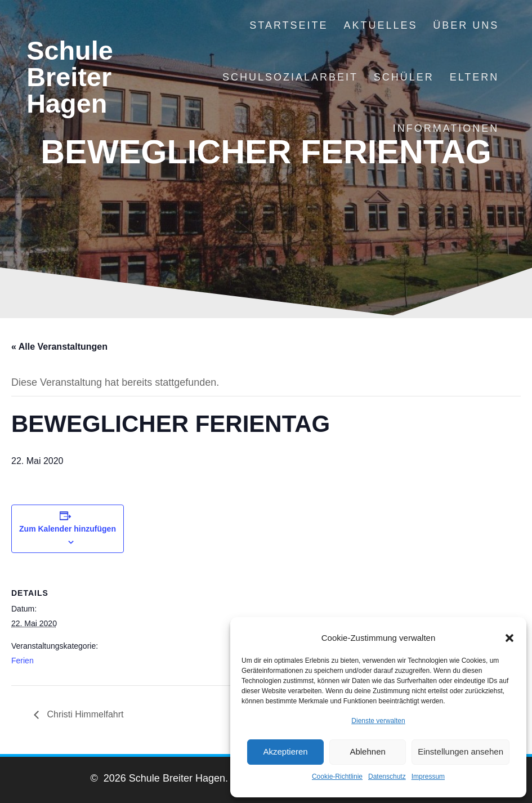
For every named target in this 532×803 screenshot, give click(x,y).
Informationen (446, 128)
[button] (509, 638)
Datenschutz (387, 777)
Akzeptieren (285, 751)
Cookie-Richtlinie (337, 777)
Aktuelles (380, 25)
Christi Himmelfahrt (84, 714)
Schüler (404, 77)
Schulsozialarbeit (290, 77)
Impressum (428, 777)
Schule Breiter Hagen (70, 77)
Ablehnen (367, 751)
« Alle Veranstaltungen (59, 347)
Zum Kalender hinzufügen (68, 529)
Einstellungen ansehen (461, 751)
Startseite (289, 25)
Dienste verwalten (378, 721)
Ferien (23, 661)
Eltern (475, 77)
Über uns (466, 25)
